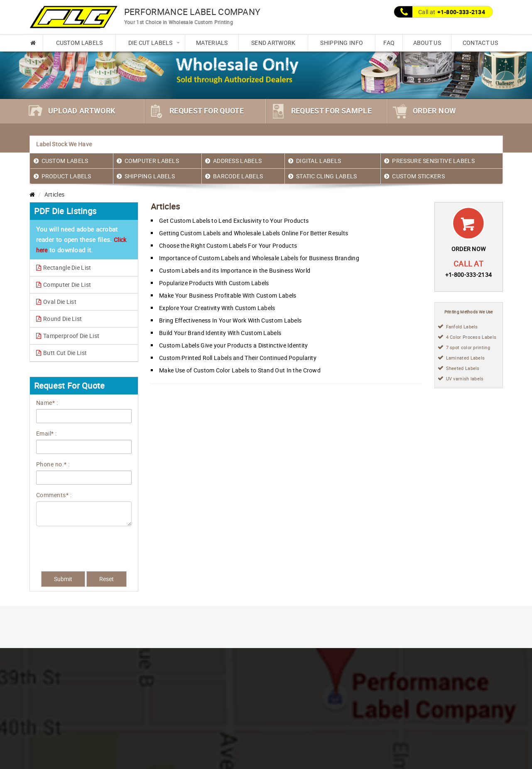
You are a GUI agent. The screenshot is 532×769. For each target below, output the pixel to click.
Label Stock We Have (64, 144)
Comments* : (54, 495)
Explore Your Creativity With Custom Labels (217, 308)
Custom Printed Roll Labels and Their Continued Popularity (238, 358)
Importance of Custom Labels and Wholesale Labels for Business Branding (259, 258)
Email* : (47, 433)
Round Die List (59, 319)
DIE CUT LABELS (151, 43)
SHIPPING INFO (342, 43)
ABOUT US (427, 43)
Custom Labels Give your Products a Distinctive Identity (234, 345)
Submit (63, 579)
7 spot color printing (468, 347)
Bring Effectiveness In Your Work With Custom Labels (230, 320)
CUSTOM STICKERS (418, 176)
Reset (107, 579)
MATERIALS (212, 43)
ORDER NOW (469, 249)
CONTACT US (480, 43)
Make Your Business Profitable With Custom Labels (228, 295)
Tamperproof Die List (68, 336)
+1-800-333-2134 (461, 12)
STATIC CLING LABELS (327, 176)
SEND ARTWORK (273, 43)
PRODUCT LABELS (66, 176)
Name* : (47, 403)
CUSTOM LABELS (80, 43)
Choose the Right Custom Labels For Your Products (228, 245)
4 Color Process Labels (471, 337)
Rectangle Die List (64, 267)
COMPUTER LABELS (152, 161)
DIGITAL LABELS (319, 161)
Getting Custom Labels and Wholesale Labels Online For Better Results (254, 233)
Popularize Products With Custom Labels (214, 283)
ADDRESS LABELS (237, 161)
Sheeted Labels (463, 368)
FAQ (389, 43)
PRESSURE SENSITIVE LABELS (433, 161)
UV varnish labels (465, 378)
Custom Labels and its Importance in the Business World (235, 270)
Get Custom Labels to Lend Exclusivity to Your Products (234, 221)
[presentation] (83, 545)
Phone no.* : (53, 464)
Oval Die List (56, 302)
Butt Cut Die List (62, 353)
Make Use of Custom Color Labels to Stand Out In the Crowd (240, 370)
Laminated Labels (466, 358)
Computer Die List (64, 285)
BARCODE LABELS (238, 176)
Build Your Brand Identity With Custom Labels (220, 333)
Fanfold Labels (462, 327)
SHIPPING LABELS (150, 176)
